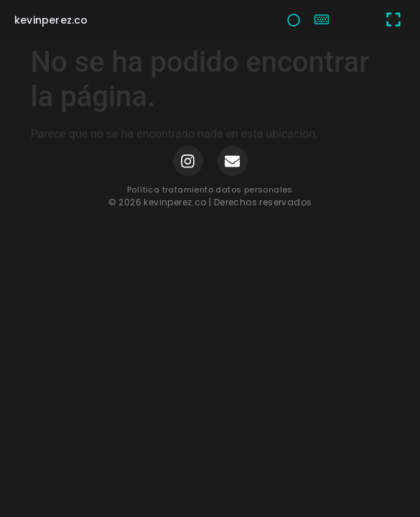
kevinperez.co (51, 20)
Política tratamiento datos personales (210, 190)
